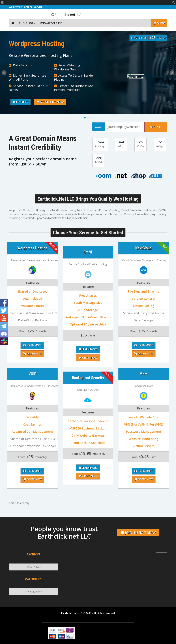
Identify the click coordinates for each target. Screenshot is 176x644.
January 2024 (33, 567)
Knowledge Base (51, 23)
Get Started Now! (113, 102)
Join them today (138, 533)
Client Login (27, 23)
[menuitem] (3, 2)
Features (83, 102)
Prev (4, 73)
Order (159, 23)
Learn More (88, 421)
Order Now (88, 430)
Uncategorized (33, 592)
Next (172, 73)
